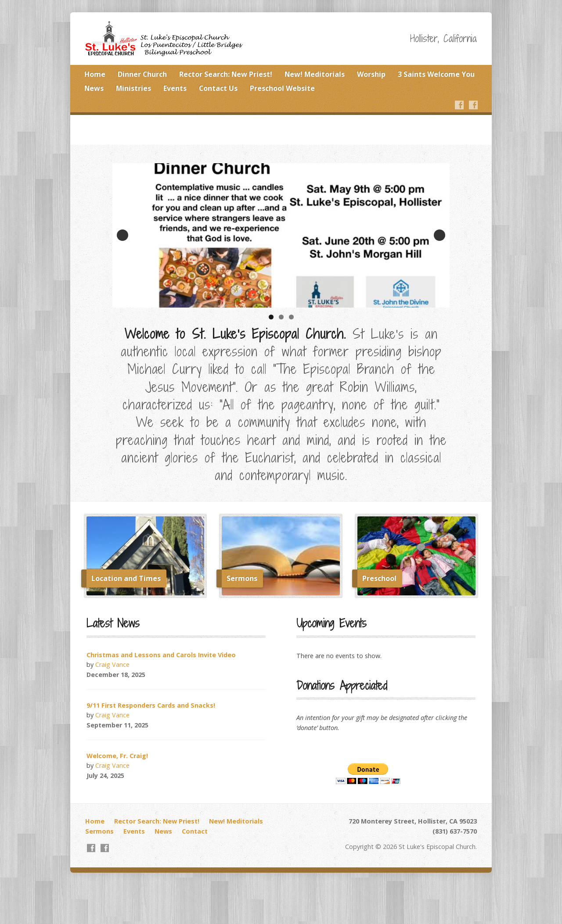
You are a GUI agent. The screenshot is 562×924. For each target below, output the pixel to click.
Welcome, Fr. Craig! (117, 756)
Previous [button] (122, 235)
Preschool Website (282, 88)
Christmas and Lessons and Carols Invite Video (161, 655)
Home (95, 74)
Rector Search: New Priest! (226, 74)
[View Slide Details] (281, 235)
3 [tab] (291, 317)
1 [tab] (271, 317)
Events (175, 88)
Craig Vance (112, 664)
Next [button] (440, 235)
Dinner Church (142, 74)
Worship (371, 74)
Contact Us (218, 88)
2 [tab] (281, 317)
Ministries (133, 88)
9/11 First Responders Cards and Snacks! (151, 705)
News (94, 88)
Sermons (99, 831)
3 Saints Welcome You (436, 74)
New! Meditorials (315, 74)
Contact (195, 831)
